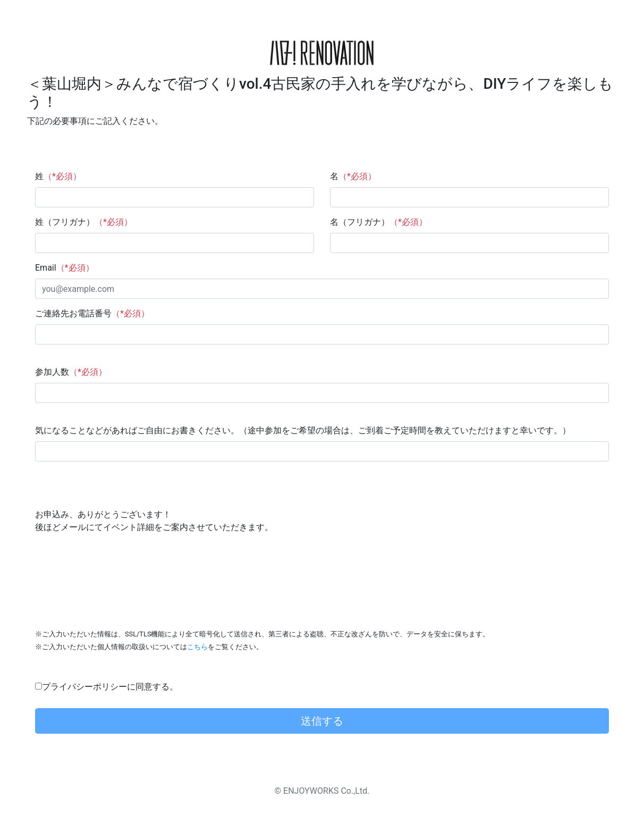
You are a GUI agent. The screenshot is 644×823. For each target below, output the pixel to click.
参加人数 (71, 372)
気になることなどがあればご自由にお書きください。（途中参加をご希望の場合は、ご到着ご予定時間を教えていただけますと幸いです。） (303, 430)
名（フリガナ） (379, 222)
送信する (322, 721)
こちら (197, 647)
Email (65, 268)
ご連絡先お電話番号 (92, 313)
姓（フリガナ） (84, 222)
